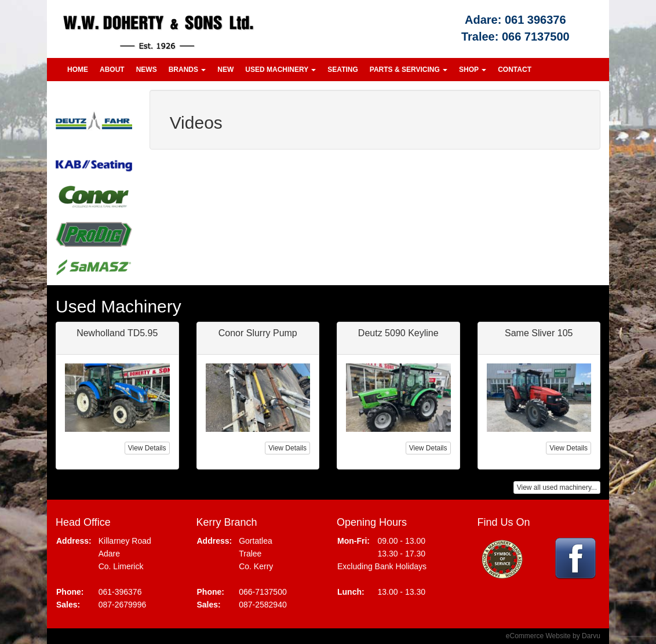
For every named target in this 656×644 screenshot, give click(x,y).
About (112, 70)
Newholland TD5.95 (117, 333)
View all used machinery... (557, 487)
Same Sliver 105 (539, 333)
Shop (473, 70)
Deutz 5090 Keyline (398, 333)
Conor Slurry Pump (258, 333)
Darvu (591, 636)
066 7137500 (536, 37)
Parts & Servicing (409, 70)
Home (78, 70)
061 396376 (535, 20)
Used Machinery (280, 70)
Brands (187, 70)
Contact (515, 70)
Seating (342, 70)
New (225, 70)
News (147, 70)
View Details (147, 448)
